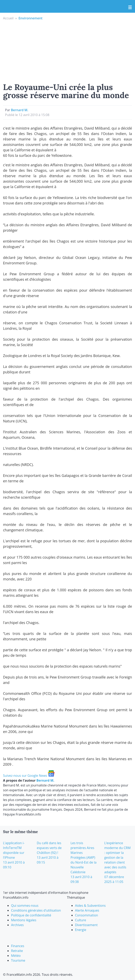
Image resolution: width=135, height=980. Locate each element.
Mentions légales (24, 920)
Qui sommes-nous (25, 906)
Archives (17, 925)
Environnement (30, 18)
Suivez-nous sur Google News (29, 776)
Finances (18, 946)
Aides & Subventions (90, 906)
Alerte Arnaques (87, 910)
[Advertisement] (67, 51)
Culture (81, 920)
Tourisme (18, 960)
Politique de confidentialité (31, 915)
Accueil (8, 18)
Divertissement (86, 925)
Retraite (17, 951)
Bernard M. (20, 110)
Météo (16, 956)
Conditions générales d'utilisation (36, 910)
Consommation (87, 915)
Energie (81, 930)
